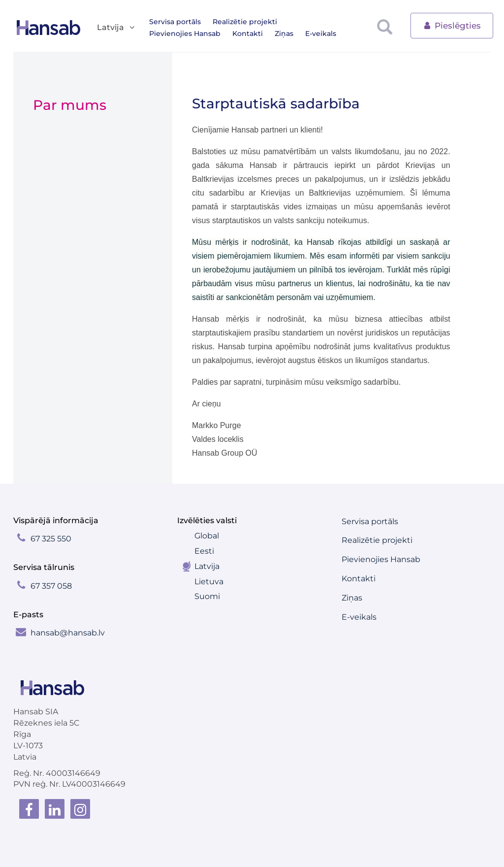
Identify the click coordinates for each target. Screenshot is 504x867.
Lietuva (209, 582)
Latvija (207, 566)
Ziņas (201, 33)
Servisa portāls (175, 22)
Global (207, 536)
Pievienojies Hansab (325, 22)
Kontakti (164, 33)
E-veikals (237, 33)
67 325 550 (51, 539)
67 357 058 (51, 586)
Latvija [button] (116, 28)
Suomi (207, 596)
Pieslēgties (452, 25)
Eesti (204, 551)
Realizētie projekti (245, 22)
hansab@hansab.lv (68, 633)
